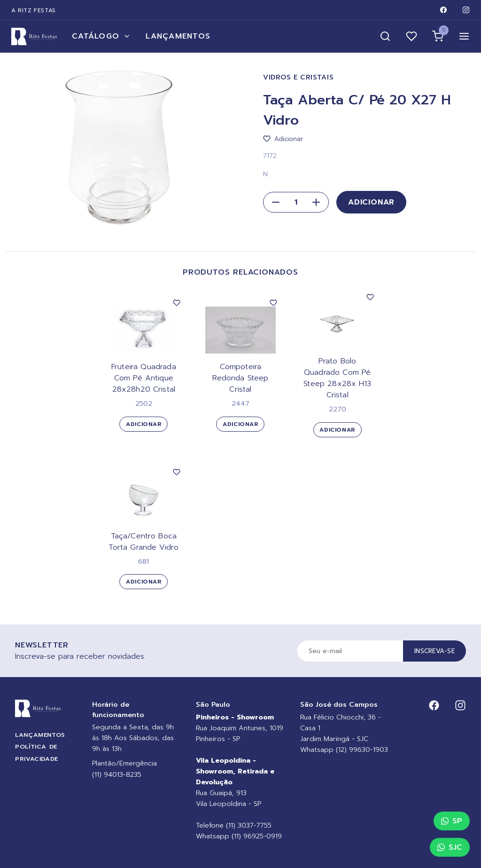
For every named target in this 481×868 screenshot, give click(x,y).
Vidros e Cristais (298, 77)
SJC (450, 847)
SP (452, 821)
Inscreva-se (434, 651)
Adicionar (371, 202)
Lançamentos (178, 36)
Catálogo (101, 36)
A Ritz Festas (34, 10)
